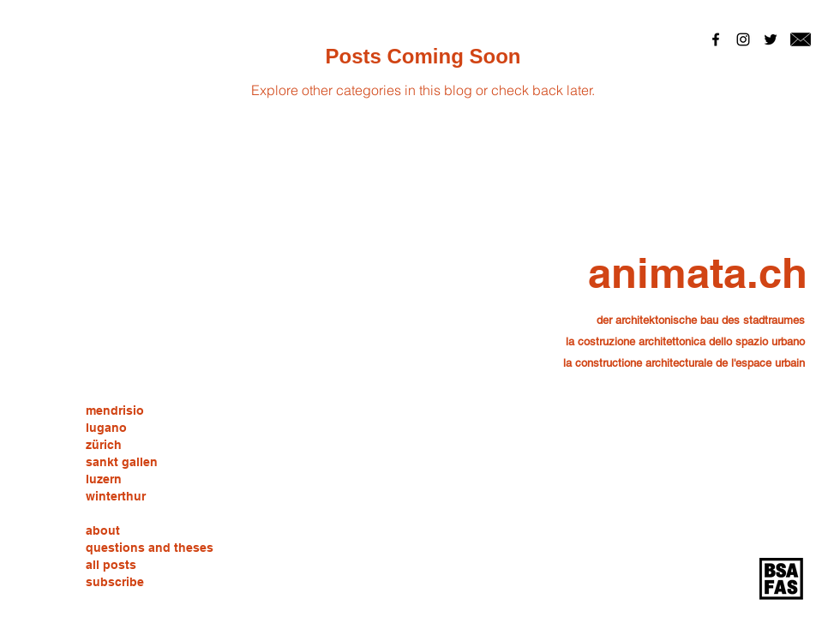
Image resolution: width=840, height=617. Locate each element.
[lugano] (106, 428)
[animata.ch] (698, 273)
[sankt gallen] (122, 463)
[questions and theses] (150, 548)
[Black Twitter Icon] (771, 39)
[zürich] (104, 446)
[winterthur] (116, 497)
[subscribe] (115, 583)
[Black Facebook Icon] (716, 39)
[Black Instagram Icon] (743, 39)
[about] (104, 531)
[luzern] (104, 480)
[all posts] (111, 566)
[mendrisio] (115, 411)
